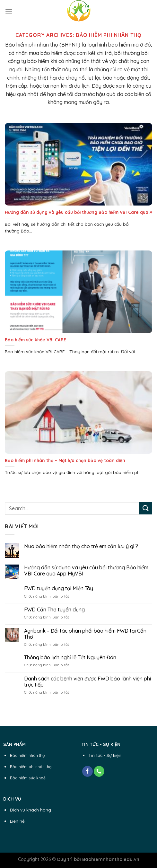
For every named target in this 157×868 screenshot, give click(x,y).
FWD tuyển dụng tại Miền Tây (59, 588)
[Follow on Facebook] (87, 771)
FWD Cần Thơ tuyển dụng (54, 610)
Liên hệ (17, 821)
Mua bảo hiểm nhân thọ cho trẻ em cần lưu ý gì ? (81, 546)
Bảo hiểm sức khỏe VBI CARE (35, 340)
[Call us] (99, 771)
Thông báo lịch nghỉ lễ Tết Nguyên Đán (70, 658)
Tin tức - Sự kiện (105, 755)
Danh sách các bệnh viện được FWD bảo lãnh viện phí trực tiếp (87, 682)
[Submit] (146, 508)
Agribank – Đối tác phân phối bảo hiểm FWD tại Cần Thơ (85, 634)
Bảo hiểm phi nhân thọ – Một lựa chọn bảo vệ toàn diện (65, 460)
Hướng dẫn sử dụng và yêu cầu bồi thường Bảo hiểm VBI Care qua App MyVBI (86, 571)
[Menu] (9, 11)
